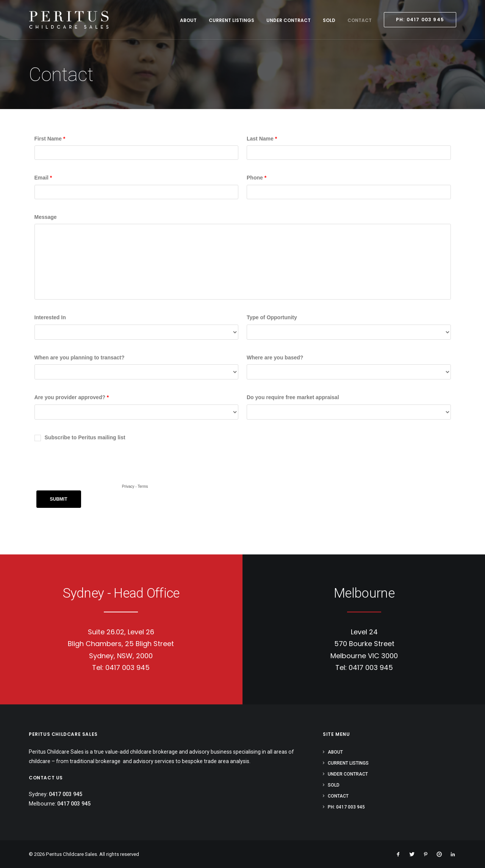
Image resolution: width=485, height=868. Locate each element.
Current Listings (232, 20)
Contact (360, 20)
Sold (329, 20)
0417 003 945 (128, 667)
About (188, 20)
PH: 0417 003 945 (346, 807)
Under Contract (289, 20)
